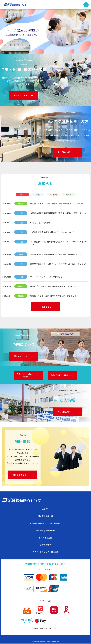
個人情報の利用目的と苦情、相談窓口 (45, 524)
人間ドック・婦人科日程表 (25, 376)
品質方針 (45, 509)
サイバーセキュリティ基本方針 (45, 553)
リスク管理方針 (45, 538)
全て (22, 195)
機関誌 (69, 195)
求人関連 (53, 195)
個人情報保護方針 (45, 517)
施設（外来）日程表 (59, 376)
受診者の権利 (45, 545)
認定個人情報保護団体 (45, 531)
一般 (38, 195)
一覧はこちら (45, 307)
